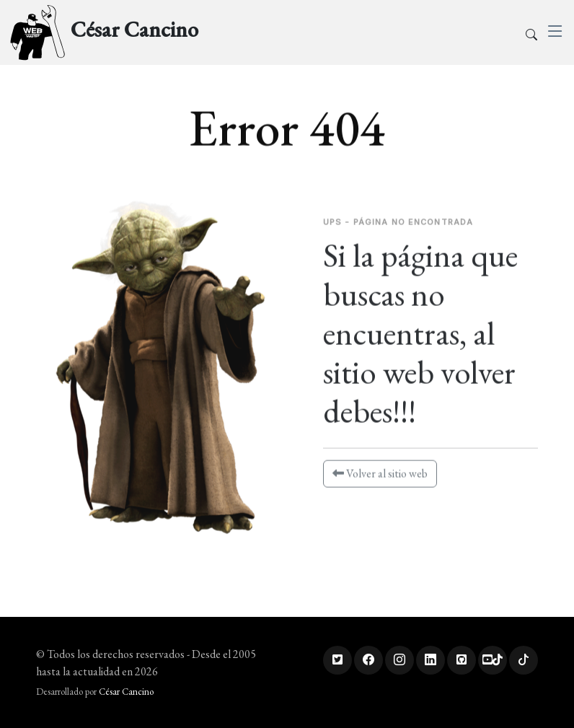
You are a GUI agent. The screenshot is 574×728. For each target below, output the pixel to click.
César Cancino (126, 692)
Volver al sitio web (380, 479)
